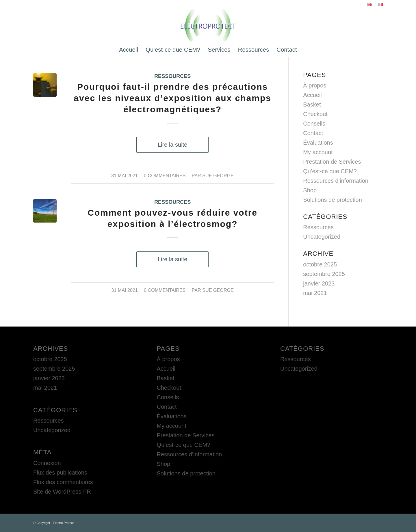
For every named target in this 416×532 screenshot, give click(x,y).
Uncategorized (322, 237)
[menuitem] (370, 5)
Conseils (314, 124)
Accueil (312, 95)
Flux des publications (60, 473)
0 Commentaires (165, 176)
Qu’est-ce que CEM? (330, 171)
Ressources (172, 76)
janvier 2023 (319, 283)
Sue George (218, 176)
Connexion (47, 463)
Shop (310, 190)
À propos (315, 85)
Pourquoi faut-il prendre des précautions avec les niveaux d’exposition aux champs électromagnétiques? (172, 98)
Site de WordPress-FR (62, 492)
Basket (312, 104)
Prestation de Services (332, 162)
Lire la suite (172, 145)
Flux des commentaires (63, 482)
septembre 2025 (324, 274)
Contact (313, 133)
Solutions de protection (332, 200)
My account (318, 152)
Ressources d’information (336, 181)
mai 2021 (315, 293)
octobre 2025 (320, 264)
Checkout (315, 114)
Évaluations (318, 143)
